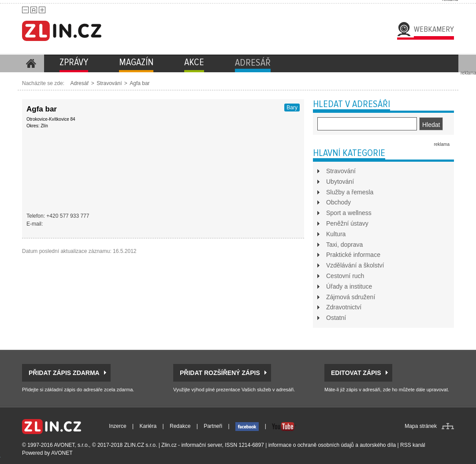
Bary (292, 108)
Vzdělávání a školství (355, 265)
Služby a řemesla (350, 192)
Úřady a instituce (349, 286)
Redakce (180, 426)
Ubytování (340, 182)
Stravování (109, 83)
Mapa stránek (421, 426)
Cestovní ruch (345, 276)
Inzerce (117, 426)
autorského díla (378, 445)
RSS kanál (413, 445)
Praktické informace (353, 255)
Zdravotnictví (344, 307)
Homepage (31, 63)
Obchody (338, 202)
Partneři (213, 426)
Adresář (79, 83)
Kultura (336, 234)
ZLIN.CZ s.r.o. (141, 445)
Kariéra (148, 426)
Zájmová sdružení (351, 297)
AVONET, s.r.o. (71, 445)
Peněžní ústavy (347, 223)
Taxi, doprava (344, 245)
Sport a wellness (349, 213)
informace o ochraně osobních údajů (311, 445)
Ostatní (336, 318)
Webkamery (434, 29)
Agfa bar (139, 83)
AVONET (62, 453)
